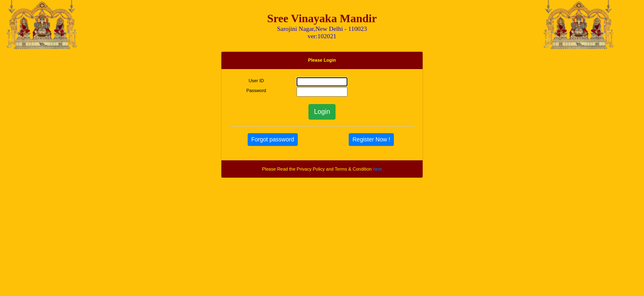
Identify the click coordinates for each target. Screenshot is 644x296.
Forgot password (273, 139)
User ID (256, 81)
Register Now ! (371, 139)
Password (256, 90)
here (377, 169)
